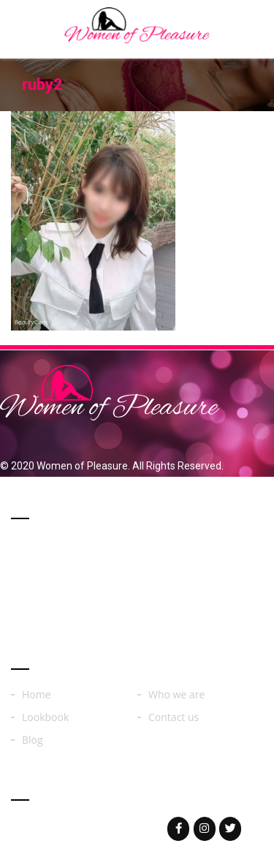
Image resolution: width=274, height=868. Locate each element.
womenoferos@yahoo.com (104, 828)
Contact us (174, 717)
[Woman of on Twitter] (230, 829)
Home (37, 695)
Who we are (176, 695)
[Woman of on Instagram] (205, 829)
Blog (33, 740)
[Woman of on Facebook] (178, 829)
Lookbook (45, 717)
